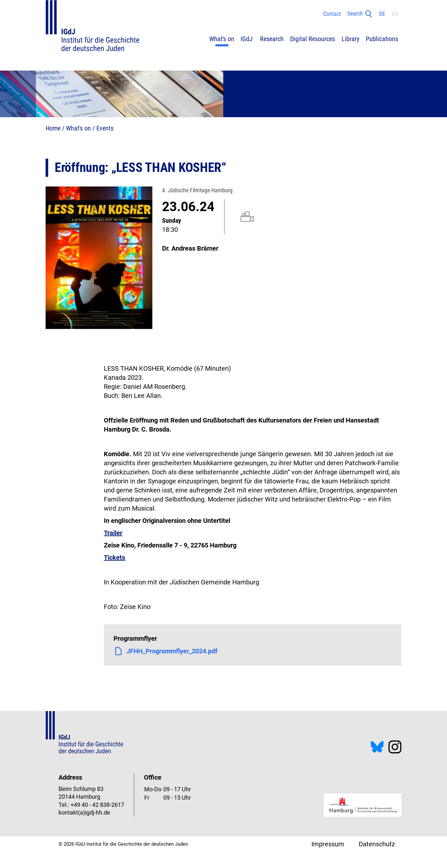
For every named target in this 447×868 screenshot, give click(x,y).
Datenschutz (377, 844)
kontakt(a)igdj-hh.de (84, 813)
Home (53, 128)
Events (105, 128)
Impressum (328, 844)
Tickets (114, 558)
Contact (332, 14)
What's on (78, 128)
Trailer (113, 533)
